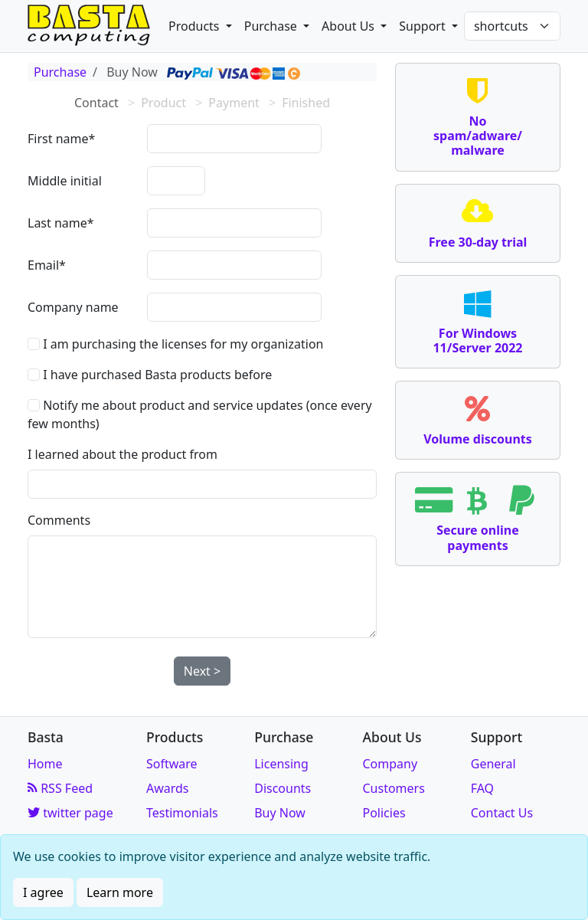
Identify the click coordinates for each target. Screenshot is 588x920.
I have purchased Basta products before (150, 375)
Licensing (281, 764)
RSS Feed (60, 788)
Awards (168, 788)
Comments (59, 520)
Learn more (120, 892)
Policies (384, 813)
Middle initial (65, 181)
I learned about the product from (122, 454)
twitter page (70, 813)
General (493, 764)
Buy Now (280, 813)
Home (45, 764)
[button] (200, 26)
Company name (73, 307)
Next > (202, 671)
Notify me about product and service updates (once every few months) (200, 414)
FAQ (482, 788)
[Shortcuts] (512, 26)
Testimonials (182, 813)
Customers (393, 788)
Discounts (283, 788)
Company (390, 764)
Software (172, 764)
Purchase (60, 72)
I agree (43, 892)
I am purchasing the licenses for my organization (175, 344)
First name (58, 139)
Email (43, 265)
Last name (57, 223)
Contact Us (502, 813)
